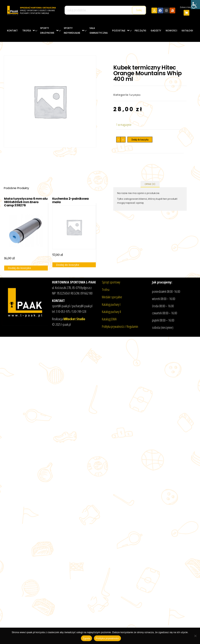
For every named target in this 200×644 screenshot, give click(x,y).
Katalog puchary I (111, 304)
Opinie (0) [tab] (150, 184)
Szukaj (139, 10)
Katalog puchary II (111, 312)
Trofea (106, 290)
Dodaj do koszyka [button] (19, 268)
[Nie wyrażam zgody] (195, 636)
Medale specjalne (112, 297)
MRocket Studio (74, 319)
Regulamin (132, 326)
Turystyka (135, 95)
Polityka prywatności (108, 638)
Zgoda (86, 638)
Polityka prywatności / (114, 326)
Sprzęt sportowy (111, 282)
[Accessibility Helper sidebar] (195, 5)
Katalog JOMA (109, 319)
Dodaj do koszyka (140, 140)
